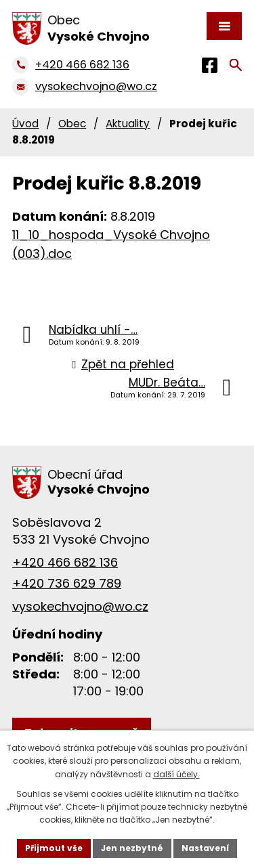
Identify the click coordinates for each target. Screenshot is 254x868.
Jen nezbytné (132, 848)
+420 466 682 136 (65, 562)
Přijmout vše (54, 848)
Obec (72, 124)
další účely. (176, 774)
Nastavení (205, 848)
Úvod (25, 124)
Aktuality (128, 124)
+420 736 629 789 (67, 583)
